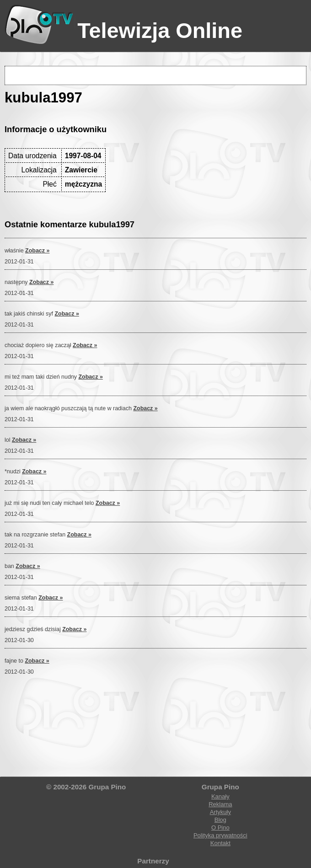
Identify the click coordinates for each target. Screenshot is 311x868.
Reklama (220, 804)
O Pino (220, 828)
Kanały (220, 796)
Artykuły (220, 812)
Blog (220, 820)
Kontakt (220, 843)
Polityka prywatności (220, 835)
